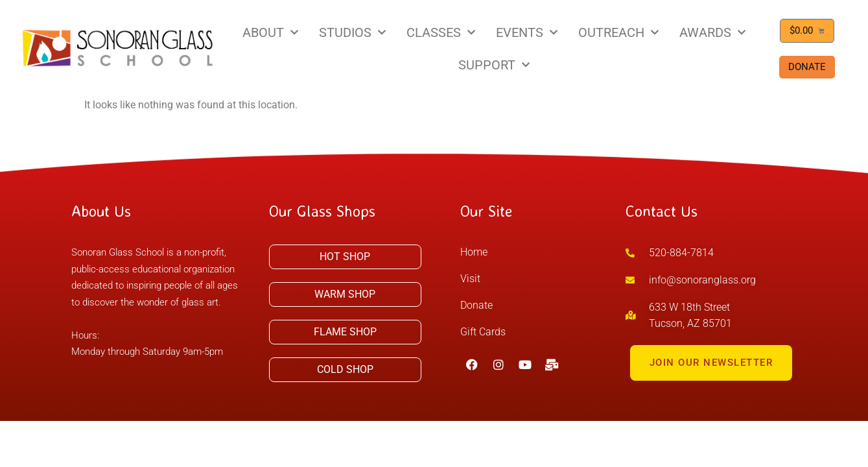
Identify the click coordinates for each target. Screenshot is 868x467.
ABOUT (270, 32)
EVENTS (527, 32)
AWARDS (712, 32)
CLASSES (441, 32)
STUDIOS (352, 32)
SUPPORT (494, 65)
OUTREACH (618, 32)
